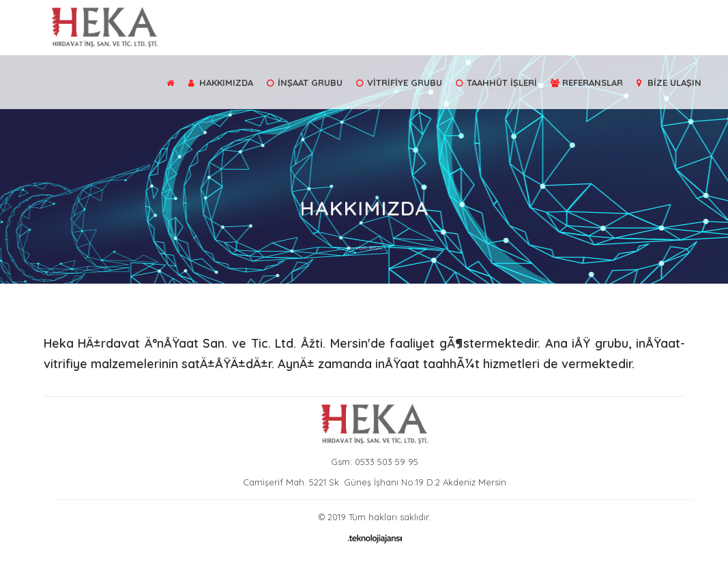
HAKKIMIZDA (221, 82)
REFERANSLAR (587, 82)
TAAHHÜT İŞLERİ (496, 82)
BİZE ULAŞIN (669, 82)
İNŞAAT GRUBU (305, 82)
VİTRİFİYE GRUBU (399, 82)
